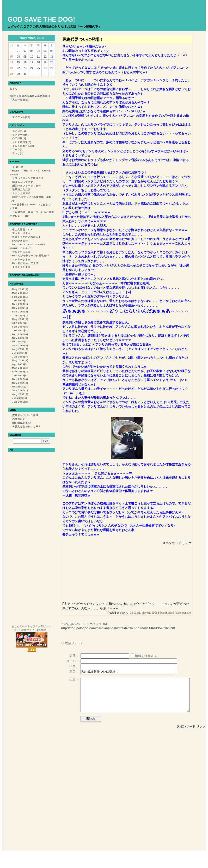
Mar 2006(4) (20, 368)
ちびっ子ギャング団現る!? (28, 178)
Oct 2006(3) (20, 342)
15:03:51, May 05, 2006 (144, 613)
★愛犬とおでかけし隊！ (27, 427)
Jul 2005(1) (20, 398)
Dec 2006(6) (20, 334)
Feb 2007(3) (20, 327)
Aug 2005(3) (20, 394)
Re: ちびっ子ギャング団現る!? (31, 256)
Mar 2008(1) (20, 293)
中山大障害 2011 (22, 230)
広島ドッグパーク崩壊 (25, 415)
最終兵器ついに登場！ (83, 39)
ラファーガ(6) (21, 135)
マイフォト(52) (21, 117)
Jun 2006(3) (20, 357)
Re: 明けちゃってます (25, 263)
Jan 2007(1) (20, 330)
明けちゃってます (23, 182)
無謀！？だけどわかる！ (27, 237)
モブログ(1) (19, 131)
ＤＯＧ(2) (18, 150)
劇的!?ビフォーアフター (27, 186)
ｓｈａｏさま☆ (21, 267)
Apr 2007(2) (20, 323)
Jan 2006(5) (20, 375)
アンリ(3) (18, 153)
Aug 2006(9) (20, 349)
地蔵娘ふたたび (21, 189)
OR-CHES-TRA (22, 423)
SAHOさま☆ (20, 241)
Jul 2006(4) (20, 353)
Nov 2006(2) (20, 338)
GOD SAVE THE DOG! (41, 19)
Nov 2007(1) (20, 308)
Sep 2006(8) (20, 346)
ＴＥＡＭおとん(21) (24, 146)
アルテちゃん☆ (21, 252)
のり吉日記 (19, 419)
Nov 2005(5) (20, 383)
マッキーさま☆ (21, 233)
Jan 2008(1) (20, 300)
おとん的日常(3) (22, 142)
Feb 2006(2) (20, 372)
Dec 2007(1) (20, 304)
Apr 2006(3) (20, 364)
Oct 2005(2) (20, 387)
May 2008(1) (20, 289)
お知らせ (18, 167)
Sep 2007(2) (20, 312)
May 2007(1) (20, 319)
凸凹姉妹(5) (19, 138)
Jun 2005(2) (20, 402)
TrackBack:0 (167, 613)
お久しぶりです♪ (22, 193)
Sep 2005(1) (20, 390)
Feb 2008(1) (20, 297)
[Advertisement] (92, 571)
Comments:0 (183, 613)
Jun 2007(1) (20, 316)
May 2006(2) (20, 360)
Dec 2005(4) (20, 379)
